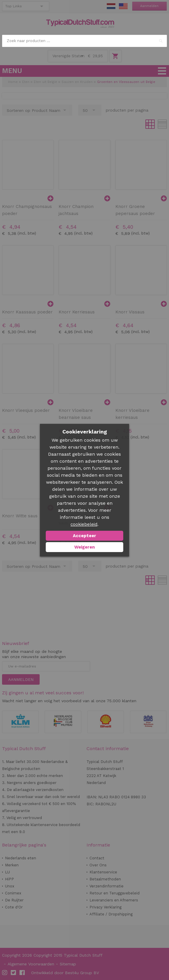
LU (7, 872)
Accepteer (85, 536)
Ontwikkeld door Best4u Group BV (65, 973)
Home (13, 82)
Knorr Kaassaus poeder (27, 312)
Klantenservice (103, 872)
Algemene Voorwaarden (31, 964)
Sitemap (68, 964)
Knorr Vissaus (130, 312)
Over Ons (98, 865)
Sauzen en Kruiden (78, 82)
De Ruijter (14, 900)
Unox (10, 886)
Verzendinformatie (106, 886)
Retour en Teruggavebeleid (115, 893)
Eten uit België (45, 82)
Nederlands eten (21, 858)
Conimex (13, 893)
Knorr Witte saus (20, 516)
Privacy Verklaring (105, 907)
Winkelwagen (115, 56)
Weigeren (85, 547)
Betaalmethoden (105, 879)
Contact (97, 858)
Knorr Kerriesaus (77, 312)
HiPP (9, 879)
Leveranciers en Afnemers (114, 900)
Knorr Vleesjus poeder (26, 410)
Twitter (14, 973)
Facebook (22, 973)
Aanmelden (149, 6)
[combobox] (85, 41)
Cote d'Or (14, 907)
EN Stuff (123, 6)
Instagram (5, 973)
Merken (12, 865)
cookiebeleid (84, 524)
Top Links (14, 6)
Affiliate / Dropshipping (111, 914)
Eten (26, 82)
